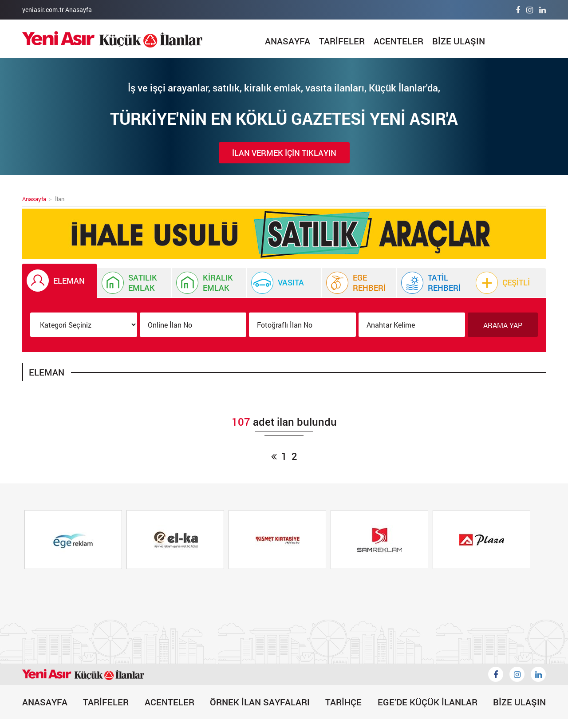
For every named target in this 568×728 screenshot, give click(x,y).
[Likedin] (538, 674)
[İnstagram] (530, 10)
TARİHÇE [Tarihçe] (343, 702)
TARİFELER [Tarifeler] (342, 41)
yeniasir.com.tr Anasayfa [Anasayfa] (57, 10)
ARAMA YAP (503, 325)
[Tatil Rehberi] (434, 283)
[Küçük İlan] (284, 234)
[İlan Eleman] (59, 281)
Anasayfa (34, 199)
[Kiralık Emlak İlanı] (209, 283)
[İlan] (112, 39)
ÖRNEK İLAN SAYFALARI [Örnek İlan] (260, 702)
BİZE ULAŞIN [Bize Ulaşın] (459, 41)
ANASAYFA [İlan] (288, 41)
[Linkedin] (542, 10)
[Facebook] (518, 10)
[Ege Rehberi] (359, 283)
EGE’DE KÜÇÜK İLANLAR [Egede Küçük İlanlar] (428, 702)
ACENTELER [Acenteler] (398, 41)
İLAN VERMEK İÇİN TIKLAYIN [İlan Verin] (284, 153)
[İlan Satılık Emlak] (134, 283)
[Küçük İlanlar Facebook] (496, 674)
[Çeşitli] (509, 283)
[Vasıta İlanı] (284, 283)
